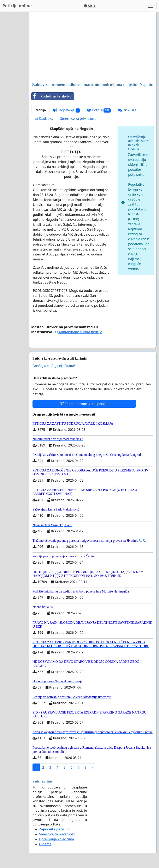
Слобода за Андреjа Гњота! (54, 366)
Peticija (40, 110)
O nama (45, 844)
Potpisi (99, 110)
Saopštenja (67, 110)
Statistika (44, 119)
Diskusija (127, 110)
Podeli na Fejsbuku (51, 96)
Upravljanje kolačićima (57, 839)
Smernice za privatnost (78, 119)
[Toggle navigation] (151, 6)
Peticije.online (17, 6)
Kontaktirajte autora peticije (79, 332)
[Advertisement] (93, 47)
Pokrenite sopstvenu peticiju (84, 404)
